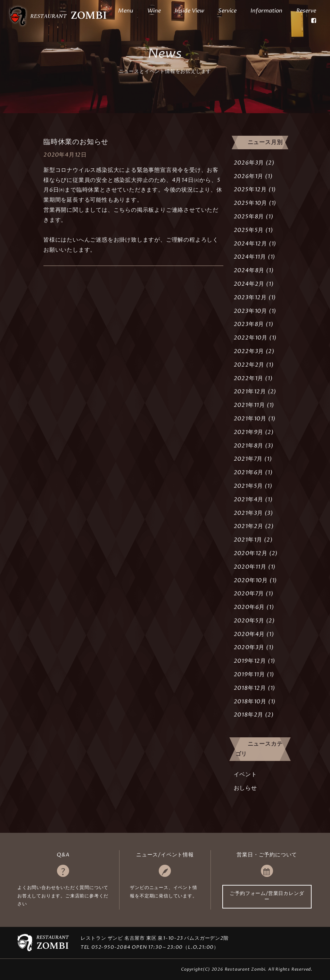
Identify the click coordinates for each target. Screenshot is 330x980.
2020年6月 (249, 607)
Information (266, 11)
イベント (245, 774)
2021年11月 (249, 405)
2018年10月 (250, 702)
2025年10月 (250, 203)
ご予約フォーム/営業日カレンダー (267, 896)
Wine (154, 11)
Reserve (306, 11)
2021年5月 (249, 486)
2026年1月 (249, 176)
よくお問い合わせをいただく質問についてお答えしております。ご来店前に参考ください (63, 896)
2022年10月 (251, 338)
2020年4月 (249, 634)
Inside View (189, 11)
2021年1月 (248, 540)
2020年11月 (250, 567)
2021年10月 (250, 419)
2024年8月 (249, 270)
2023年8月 (249, 324)
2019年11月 (249, 675)
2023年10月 (250, 311)
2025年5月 (249, 230)
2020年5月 (249, 621)
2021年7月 (248, 459)
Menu (126, 11)
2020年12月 (251, 553)
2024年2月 (249, 284)
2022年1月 (249, 378)
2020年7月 (249, 594)
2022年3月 (249, 351)
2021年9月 (249, 432)
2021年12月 (250, 392)
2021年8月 (249, 446)
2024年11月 (250, 257)
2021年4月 (249, 500)
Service (227, 11)
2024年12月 (250, 244)
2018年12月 (250, 688)
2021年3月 (249, 513)
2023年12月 (250, 298)
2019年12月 (250, 661)
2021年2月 (249, 526)
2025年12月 (250, 190)
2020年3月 (249, 647)
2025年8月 (249, 217)
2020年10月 (251, 580)
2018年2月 (249, 715)
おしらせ (245, 788)
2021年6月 (249, 472)
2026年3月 (249, 163)
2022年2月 (249, 365)
